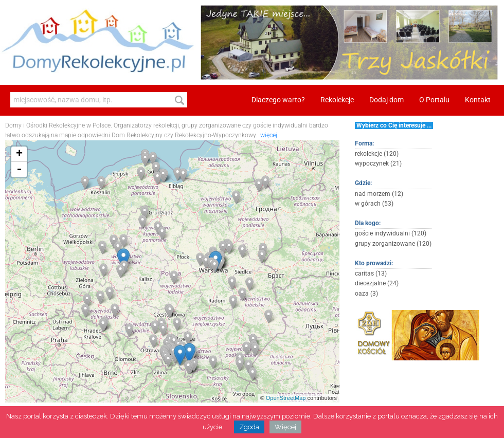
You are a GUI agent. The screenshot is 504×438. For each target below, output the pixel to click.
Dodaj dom (386, 100)
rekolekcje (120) (377, 154)
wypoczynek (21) (378, 163)
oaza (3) (366, 294)
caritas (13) (371, 273)
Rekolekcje (337, 100)
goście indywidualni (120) (391, 233)
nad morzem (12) (379, 194)
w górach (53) (374, 204)
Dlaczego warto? (278, 100)
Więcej (285, 427)
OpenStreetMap (286, 398)
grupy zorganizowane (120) (393, 244)
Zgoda (249, 427)
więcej (269, 135)
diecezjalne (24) (377, 283)
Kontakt (478, 100)
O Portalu (434, 100)
